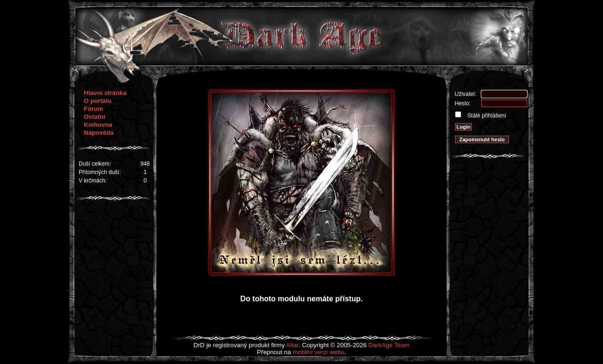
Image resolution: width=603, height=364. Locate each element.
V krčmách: (93, 181)
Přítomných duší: (100, 172)
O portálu (98, 101)
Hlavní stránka (105, 93)
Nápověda (99, 133)
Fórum (93, 109)
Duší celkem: (95, 164)
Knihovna (98, 125)
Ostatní (95, 117)
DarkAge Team (389, 345)
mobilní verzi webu (318, 352)
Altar (292, 345)
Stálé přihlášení (486, 116)
